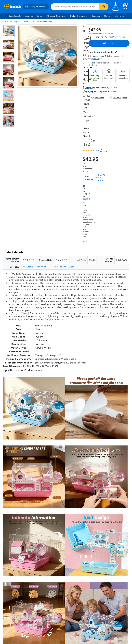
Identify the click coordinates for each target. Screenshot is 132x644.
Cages (71, 267)
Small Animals (28, 21)
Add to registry (118, 98)
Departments (13, 16)
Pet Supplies (15, 21)
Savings (40, 16)
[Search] (104, 7)
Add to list (98, 98)
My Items (120, 16)
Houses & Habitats (44, 21)
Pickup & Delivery (79, 16)
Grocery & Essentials (57, 16)
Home (5, 21)
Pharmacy (96, 16)
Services (29, 16)
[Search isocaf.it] (75, 7)
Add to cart (109, 43)
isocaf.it (86, 199)
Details (113, 91)
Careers (108, 16)
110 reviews (103, 150)
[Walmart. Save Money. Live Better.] (12, 7)
